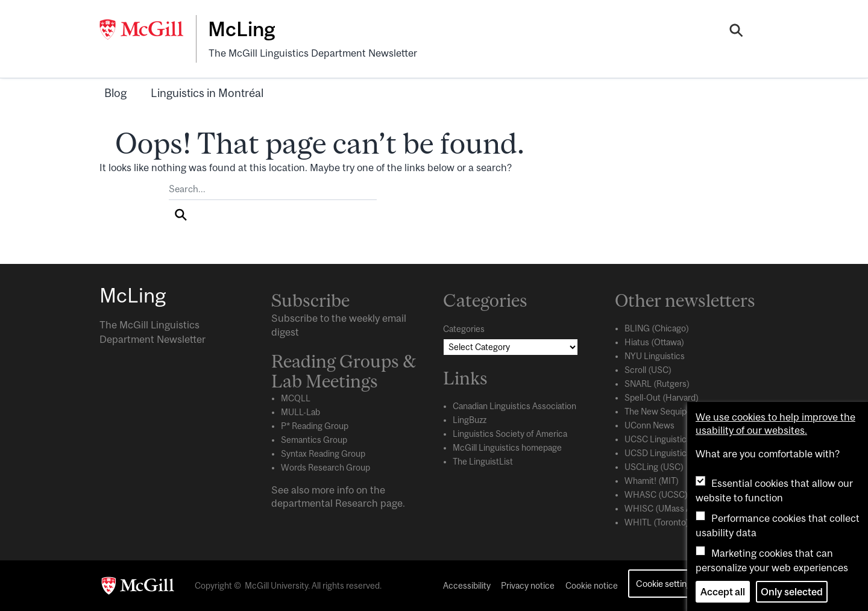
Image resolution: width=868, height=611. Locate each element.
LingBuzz (470, 420)
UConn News (649, 425)
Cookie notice (592, 586)
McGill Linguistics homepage (507, 448)
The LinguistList (483, 462)
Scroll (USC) (648, 370)
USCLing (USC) (654, 467)
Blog (115, 93)
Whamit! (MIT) (652, 481)
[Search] (736, 32)
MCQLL (296, 398)
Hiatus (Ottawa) (654, 342)
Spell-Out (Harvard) (662, 398)
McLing (241, 29)
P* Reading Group (315, 426)
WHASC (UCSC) (656, 495)
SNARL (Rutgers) (657, 384)
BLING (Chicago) (657, 328)
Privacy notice (528, 586)
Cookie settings (666, 584)
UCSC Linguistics (658, 439)
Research (357, 503)
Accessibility (467, 586)
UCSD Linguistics (658, 453)
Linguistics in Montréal (207, 93)
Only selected (792, 592)
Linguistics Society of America (510, 434)
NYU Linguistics (655, 356)
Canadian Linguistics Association (514, 406)
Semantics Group (314, 440)
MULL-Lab (300, 412)
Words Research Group (325, 468)
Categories (464, 329)
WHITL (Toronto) (657, 522)
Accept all (723, 592)
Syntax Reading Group (323, 454)
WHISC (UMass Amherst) (673, 509)
